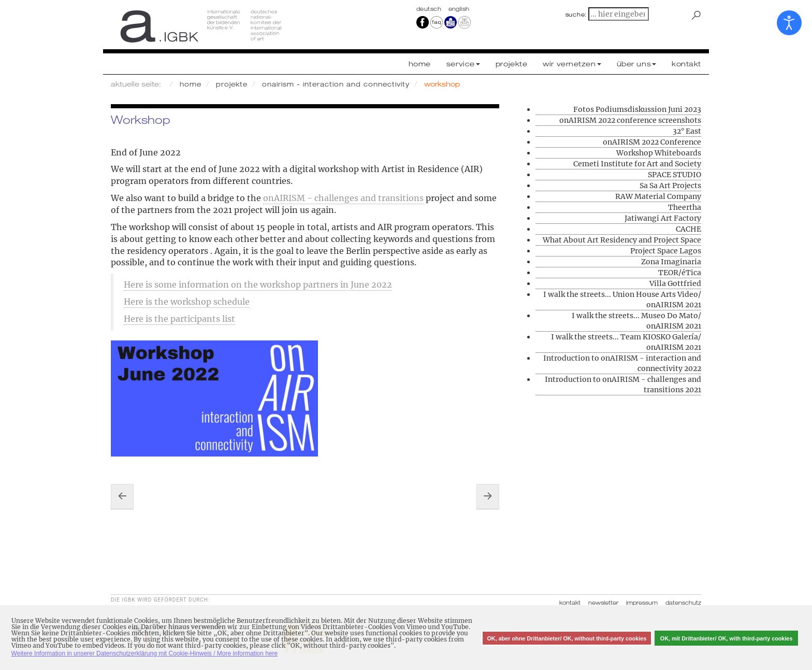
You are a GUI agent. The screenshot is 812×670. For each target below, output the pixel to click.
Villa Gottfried (675, 283)
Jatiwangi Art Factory (663, 218)
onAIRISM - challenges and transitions (343, 198)
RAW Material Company (658, 196)
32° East (687, 131)
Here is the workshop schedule (187, 302)
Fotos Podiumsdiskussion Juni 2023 (637, 109)
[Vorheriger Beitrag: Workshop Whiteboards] (122, 496)
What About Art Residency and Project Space (622, 240)
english (459, 9)
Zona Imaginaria (671, 262)
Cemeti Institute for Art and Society (637, 164)
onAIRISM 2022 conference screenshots (630, 120)
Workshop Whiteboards (659, 153)
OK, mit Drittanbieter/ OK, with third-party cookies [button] (727, 638)
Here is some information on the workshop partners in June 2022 (258, 284)
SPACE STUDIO (675, 175)
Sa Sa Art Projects (670, 186)
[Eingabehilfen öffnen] (789, 23)
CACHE (688, 229)
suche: (576, 15)
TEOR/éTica (680, 273)
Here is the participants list (179, 319)
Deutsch (430, 9)
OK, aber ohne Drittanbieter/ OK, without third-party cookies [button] (567, 638)
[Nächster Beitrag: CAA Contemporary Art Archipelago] (488, 496)
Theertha (685, 207)
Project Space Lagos (666, 251)
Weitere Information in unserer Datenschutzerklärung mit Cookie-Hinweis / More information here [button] (145, 653)
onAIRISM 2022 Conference (652, 142)
